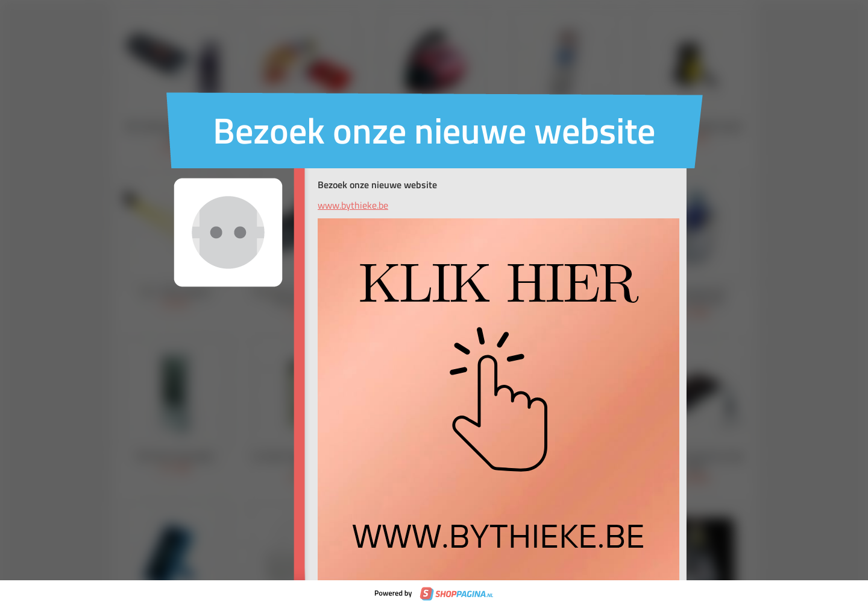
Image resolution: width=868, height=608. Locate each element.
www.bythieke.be (353, 205)
